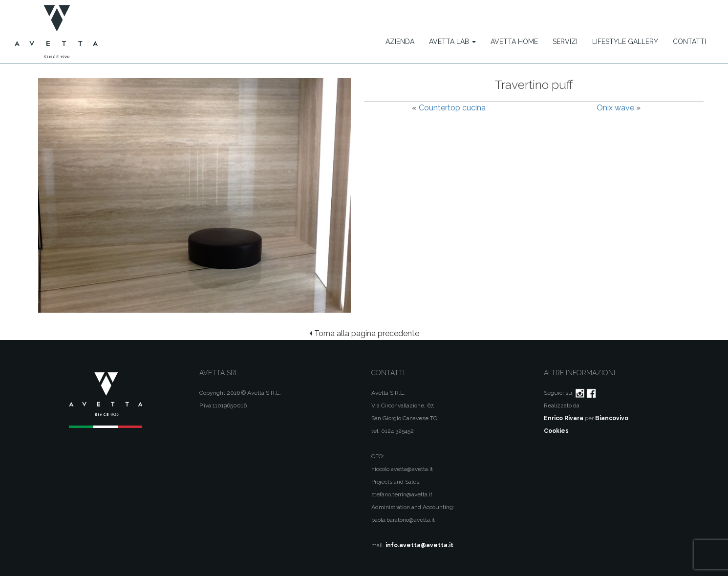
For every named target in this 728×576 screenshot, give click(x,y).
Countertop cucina (452, 108)
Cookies (556, 431)
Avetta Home (514, 42)
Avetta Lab (452, 42)
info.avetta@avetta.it (419, 545)
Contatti (689, 42)
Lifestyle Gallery (625, 42)
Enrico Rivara (564, 418)
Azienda (400, 42)
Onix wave (615, 108)
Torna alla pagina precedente (364, 333)
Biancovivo (612, 418)
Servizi (565, 42)
